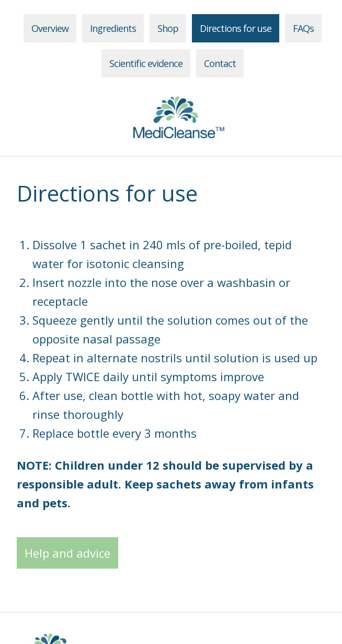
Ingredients (113, 28)
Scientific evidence (146, 63)
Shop (168, 28)
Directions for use (236, 28)
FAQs (303, 28)
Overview (50, 28)
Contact (220, 63)
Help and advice (67, 553)
